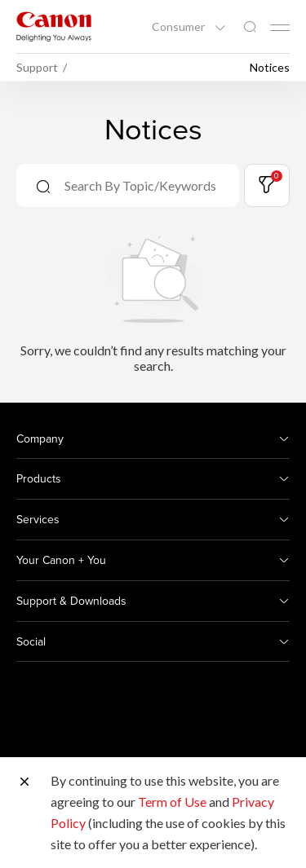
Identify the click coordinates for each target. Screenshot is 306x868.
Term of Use (172, 802)
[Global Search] (250, 27)
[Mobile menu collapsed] (280, 28)
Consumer (180, 27)
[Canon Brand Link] (54, 26)
